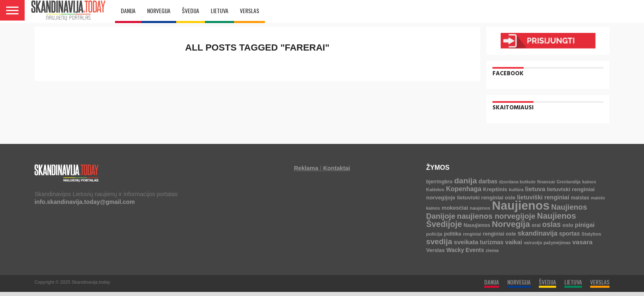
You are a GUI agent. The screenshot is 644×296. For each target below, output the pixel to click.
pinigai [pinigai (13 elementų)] (585, 225)
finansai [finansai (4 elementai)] (546, 182)
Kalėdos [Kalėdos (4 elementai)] (435, 190)
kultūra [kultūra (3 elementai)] (516, 190)
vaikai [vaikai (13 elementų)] (514, 242)
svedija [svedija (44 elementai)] (439, 242)
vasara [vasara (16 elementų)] (583, 242)
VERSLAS (250, 10)
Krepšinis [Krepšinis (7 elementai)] (495, 189)
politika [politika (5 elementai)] (453, 234)
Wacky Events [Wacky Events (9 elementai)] (465, 250)
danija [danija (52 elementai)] (466, 181)
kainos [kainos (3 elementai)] (589, 182)
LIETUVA (220, 10)
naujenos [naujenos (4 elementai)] (480, 208)
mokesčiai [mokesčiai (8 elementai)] (455, 208)
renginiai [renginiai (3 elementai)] (472, 234)
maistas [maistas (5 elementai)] (580, 198)
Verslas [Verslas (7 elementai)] (436, 250)
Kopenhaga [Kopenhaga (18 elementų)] (464, 189)
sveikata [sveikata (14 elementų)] (466, 242)
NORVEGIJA (159, 10)
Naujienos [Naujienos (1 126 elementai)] (521, 205)
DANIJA (128, 10)
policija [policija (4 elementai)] (434, 234)
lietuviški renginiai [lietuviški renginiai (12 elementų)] (543, 197)
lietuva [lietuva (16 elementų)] (535, 189)
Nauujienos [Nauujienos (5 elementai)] (477, 225)
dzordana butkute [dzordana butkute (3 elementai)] (517, 182)
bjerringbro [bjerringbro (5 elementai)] (439, 182)
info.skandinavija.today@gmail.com (85, 202)
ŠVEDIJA (191, 10)
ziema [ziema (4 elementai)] (492, 250)
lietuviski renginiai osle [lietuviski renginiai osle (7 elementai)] (486, 198)
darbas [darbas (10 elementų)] (488, 181)
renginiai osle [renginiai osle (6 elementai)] (499, 234)
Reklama (306, 168)
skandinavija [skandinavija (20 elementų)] (537, 233)
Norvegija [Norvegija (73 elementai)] (511, 224)
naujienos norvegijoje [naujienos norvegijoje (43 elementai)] (496, 216)
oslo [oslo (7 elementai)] (568, 225)
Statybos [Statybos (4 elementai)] (591, 234)
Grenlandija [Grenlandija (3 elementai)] (569, 182)
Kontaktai (337, 168)
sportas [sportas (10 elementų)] (569, 234)
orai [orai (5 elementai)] (536, 225)
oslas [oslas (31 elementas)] (551, 224)
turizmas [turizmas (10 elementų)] (492, 242)
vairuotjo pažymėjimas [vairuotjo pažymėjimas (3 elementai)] (547, 243)
